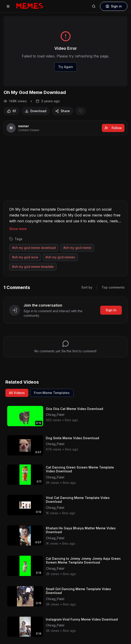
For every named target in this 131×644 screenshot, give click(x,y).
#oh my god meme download (34, 248)
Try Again (66, 67)
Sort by (87, 287)
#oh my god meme (77, 248)
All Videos (17, 393)
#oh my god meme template (33, 267)
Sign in (114, 6)
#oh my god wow (25, 257)
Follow (113, 128)
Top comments (113, 287)
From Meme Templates (52, 393)
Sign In (111, 310)
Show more (18, 229)
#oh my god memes (60, 257)
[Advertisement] (66, 169)
